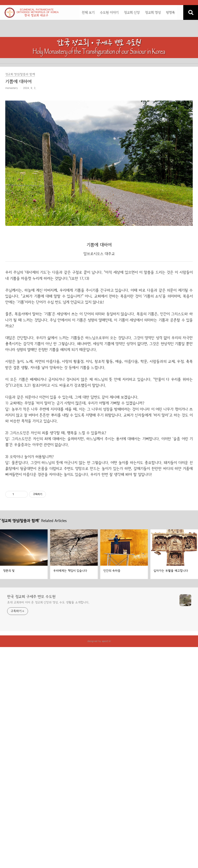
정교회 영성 (153, 13)
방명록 (170, 13)
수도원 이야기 (109, 13)
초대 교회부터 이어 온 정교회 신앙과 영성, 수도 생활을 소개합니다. (48, 602)
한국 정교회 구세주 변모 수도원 (31, 597)
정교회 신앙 (132, 13)
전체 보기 (88, 13)
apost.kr (106, 641)
